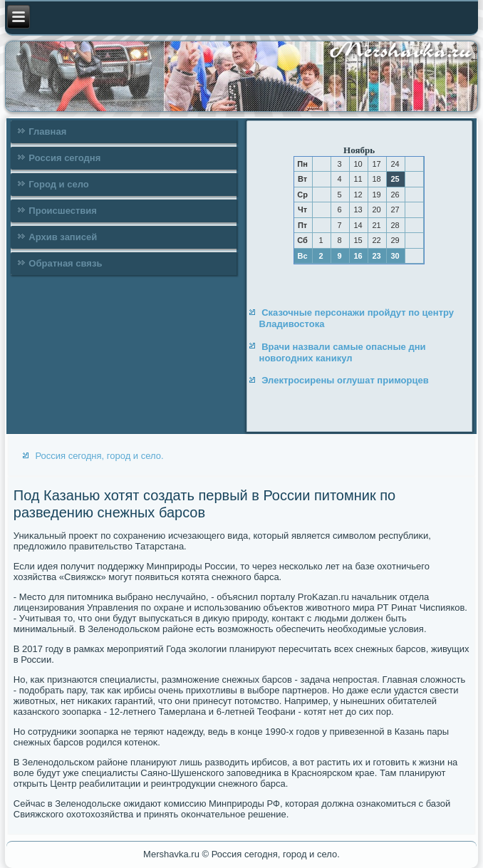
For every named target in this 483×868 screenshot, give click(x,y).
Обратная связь (65, 263)
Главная (47, 131)
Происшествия (63, 211)
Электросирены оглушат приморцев (345, 380)
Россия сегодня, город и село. (99, 456)
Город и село (58, 184)
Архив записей (63, 237)
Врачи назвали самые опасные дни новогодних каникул (343, 352)
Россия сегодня (64, 158)
